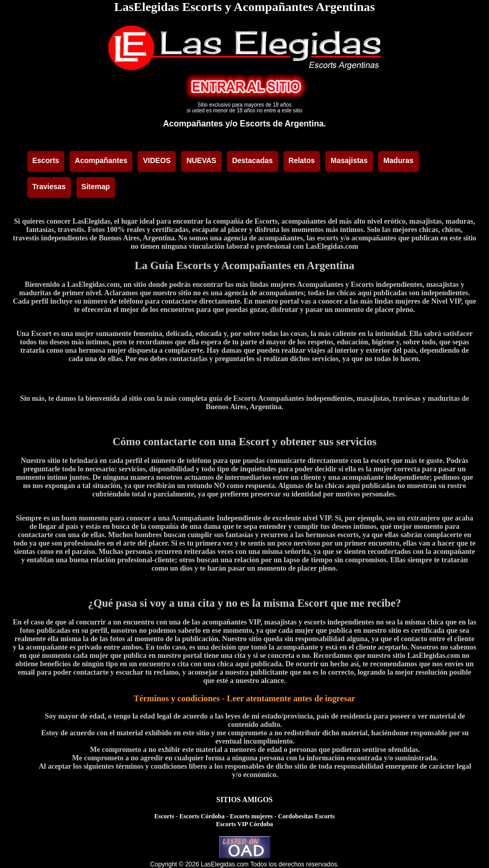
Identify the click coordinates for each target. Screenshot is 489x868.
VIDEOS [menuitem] (157, 160)
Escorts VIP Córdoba (244, 824)
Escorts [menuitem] (46, 160)
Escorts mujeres (251, 816)
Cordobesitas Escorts (306, 816)
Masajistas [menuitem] (349, 160)
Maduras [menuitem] (399, 160)
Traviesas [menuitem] (49, 187)
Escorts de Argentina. (283, 124)
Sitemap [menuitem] (96, 187)
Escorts (164, 816)
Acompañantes (193, 124)
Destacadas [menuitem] (253, 160)
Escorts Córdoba (202, 816)
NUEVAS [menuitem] (201, 160)
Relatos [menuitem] (302, 160)
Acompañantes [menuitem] (101, 160)
